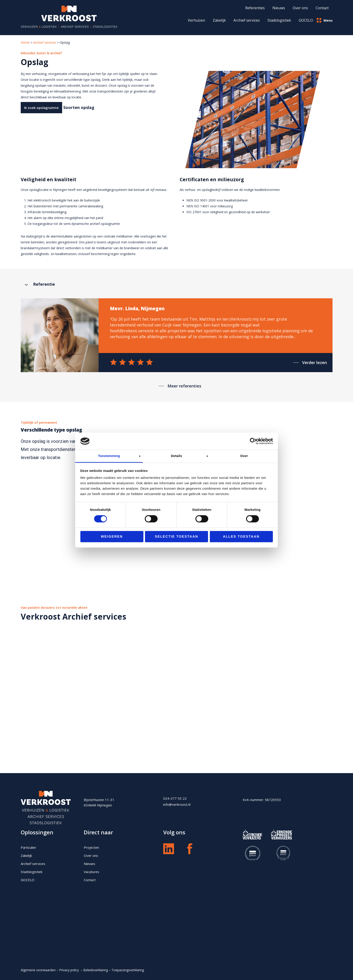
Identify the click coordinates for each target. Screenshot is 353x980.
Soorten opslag (79, 107)
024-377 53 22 (175, 798)
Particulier (28, 847)
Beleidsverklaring (96, 970)
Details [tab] (176, 456)
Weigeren (112, 537)
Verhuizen (196, 20)
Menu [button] (325, 20)
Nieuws (89, 864)
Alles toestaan (241, 537)
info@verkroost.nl (177, 804)
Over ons (91, 856)
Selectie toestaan (177, 537)
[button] (41, 108)
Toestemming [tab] (109, 456)
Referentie (44, 284)
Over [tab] (244, 456)
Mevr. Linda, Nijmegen (137, 308)
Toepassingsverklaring (128, 970)
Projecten (91, 847)
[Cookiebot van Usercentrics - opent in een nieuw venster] (253, 441)
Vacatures (92, 872)
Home (25, 42)
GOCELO (306, 20)
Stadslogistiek (279, 20)
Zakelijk (219, 20)
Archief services (247, 20)
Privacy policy (69, 970)
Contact (90, 880)
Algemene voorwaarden (38, 970)
